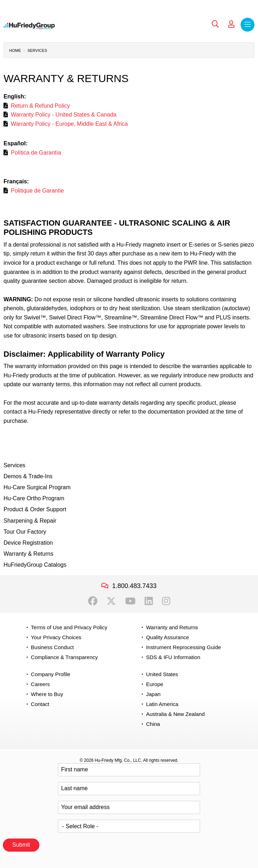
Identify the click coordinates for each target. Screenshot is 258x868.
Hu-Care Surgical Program (37, 487)
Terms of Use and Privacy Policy (69, 627)
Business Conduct (52, 647)
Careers (40, 684)
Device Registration (28, 543)
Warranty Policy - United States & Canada (63, 115)
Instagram (166, 601)
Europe (155, 684)
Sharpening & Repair (30, 521)
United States (162, 674)
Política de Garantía (36, 153)
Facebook (93, 601)
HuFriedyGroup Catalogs (35, 565)
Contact (40, 704)
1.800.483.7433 (134, 586)
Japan (153, 694)
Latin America (162, 704)
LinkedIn (149, 601)
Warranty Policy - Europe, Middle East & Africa (69, 124)
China (153, 724)
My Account (231, 24)
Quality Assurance (168, 637)
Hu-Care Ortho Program (34, 498)
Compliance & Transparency (64, 657)
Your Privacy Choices (56, 637)
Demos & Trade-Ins (28, 476)
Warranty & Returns (28, 554)
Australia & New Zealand (175, 714)
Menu (248, 25)
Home (15, 50)
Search (215, 24)
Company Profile (51, 674)
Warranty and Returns (172, 627)
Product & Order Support (35, 509)
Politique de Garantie (37, 191)
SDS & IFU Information (173, 657)
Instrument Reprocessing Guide (184, 647)
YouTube (130, 601)
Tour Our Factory (25, 532)
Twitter (111, 601)
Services (37, 50)
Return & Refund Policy (40, 106)
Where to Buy (47, 694)
